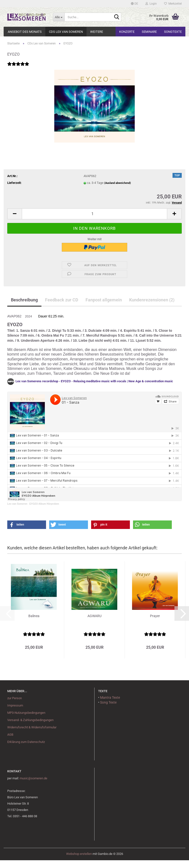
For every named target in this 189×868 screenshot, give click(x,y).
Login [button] (151, 4)
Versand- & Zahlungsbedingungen (30, 720)
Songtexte (173, 32)
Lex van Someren (17, 504)
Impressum (15, 705)
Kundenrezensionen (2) (152, 300)
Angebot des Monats (25, 32)
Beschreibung (24, 300)
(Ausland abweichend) (118, 183)
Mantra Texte (110, 698)
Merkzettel (173, 4)
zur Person (15, 698)
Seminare (149, 32)
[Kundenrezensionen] (18, 67)
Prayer (155, 616)
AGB (10, 735)
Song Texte (108, 702)
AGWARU (94, 616)
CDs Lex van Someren (66, 32)
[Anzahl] (94, 214)
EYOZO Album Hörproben (44, 504)
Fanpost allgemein (104, 300)
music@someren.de (33, 778)
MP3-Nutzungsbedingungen (26, 713)
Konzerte (127, 32)
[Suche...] (59, 17)
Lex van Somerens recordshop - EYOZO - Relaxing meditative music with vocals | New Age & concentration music (94, 381)
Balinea (34, 616)
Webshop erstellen (79, 854)
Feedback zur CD (62, 300)
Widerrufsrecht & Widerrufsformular (32, 727)
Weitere (97, 32)
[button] (134, 4)
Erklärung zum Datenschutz (26, 742)
